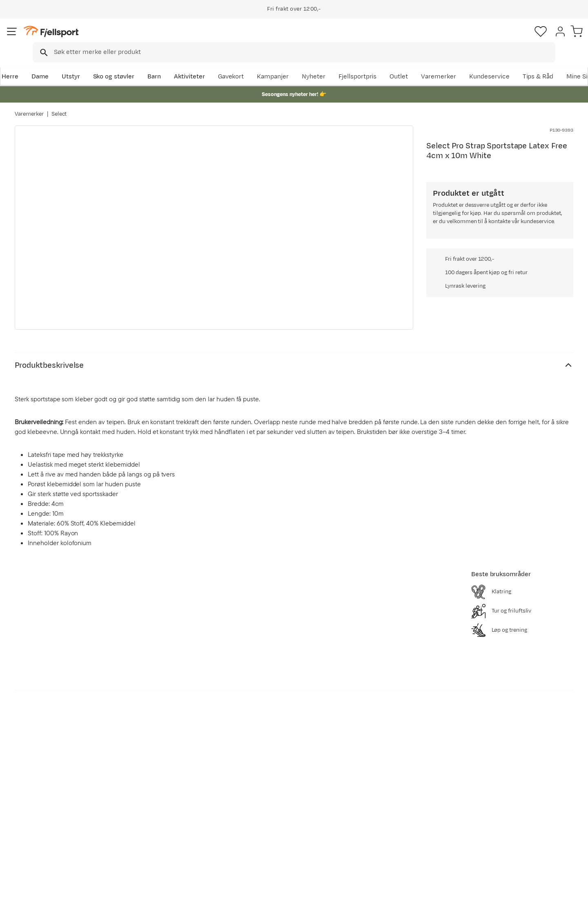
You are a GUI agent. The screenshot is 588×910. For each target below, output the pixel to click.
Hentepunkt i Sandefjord (58, 842)
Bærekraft (264, 842)
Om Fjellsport (269, 790)
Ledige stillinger (272, 829)
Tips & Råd (38, 829)
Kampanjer (337, 64)
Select (59, 106)
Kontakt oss (40, 855)
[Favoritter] (516, 39)
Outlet (463, 64)
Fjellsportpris (421, 64)
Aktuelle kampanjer (164, 790)
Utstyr (84, 64)
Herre (23, 64)
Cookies (573, 898)
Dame (53, 64)
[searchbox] (311, 39)
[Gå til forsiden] (56, 39)
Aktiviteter (203, 64)
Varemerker (503, 64)
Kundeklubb (266, 803)
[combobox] (301, 39)
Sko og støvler (127, 64)
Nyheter (378, 64)
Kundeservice (553, 64)
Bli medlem (540, 719)
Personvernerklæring (485, 898)
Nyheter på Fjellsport (166, 803)
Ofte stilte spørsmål (52, 790)
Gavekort (149, 829)
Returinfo (37, 816)
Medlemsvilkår (271, 816)
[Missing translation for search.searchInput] (140, 39)
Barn (168, 64)
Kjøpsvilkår (536, 898)
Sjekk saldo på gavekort (57, 803)
